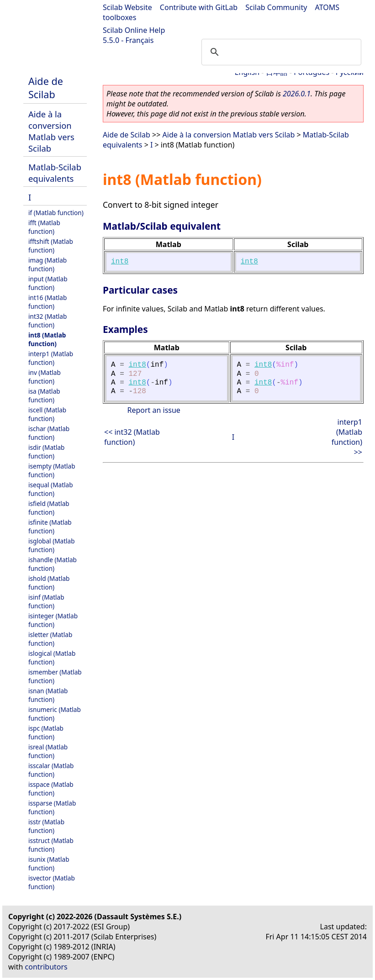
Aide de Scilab (46, 88)
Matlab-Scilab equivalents (55, 173)
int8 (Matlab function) (47, 339)
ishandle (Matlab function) (53, 564)
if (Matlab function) (56, 213)
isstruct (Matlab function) (51, 845)
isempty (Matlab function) (52, 470)
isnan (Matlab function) (48, 695)
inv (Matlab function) (45, 377)
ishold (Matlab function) (49, 583)
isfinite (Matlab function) (50, 527)
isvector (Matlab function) (52, 882)
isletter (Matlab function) (50, 639)
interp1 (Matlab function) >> (347, 437)
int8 (120, 262)
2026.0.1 (297, 94)
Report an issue (153, 410)
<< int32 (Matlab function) (132, 437)
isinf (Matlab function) (46, 601)
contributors (46, 967)
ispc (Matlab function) (46, 732)
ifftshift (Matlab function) (51, 246)
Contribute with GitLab (199, 7)
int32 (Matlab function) (48, 321)
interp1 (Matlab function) (51, 358)
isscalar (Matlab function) (51, 770)
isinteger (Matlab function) (53, 620)
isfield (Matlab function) (49, 508)
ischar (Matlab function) (49, 433)
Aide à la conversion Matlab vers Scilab (51, 131)
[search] (280, 52)
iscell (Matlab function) (47, 414)
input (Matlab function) (48, 283)
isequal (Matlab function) (51, 489)
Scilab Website (127, 7)
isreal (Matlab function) (48, 751)
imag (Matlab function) (48, 264)
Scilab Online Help (134, 30)
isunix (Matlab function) (49, 864)
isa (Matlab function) (44, 395)
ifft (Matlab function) (44, 227)
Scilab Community (276, 7)
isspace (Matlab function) (51, 789)
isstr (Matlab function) (46, 826)
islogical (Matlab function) (52, 658)
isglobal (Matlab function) (52, 545)
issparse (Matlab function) (52, 807)
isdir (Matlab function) (46, 452)
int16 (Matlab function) (48, 302)
